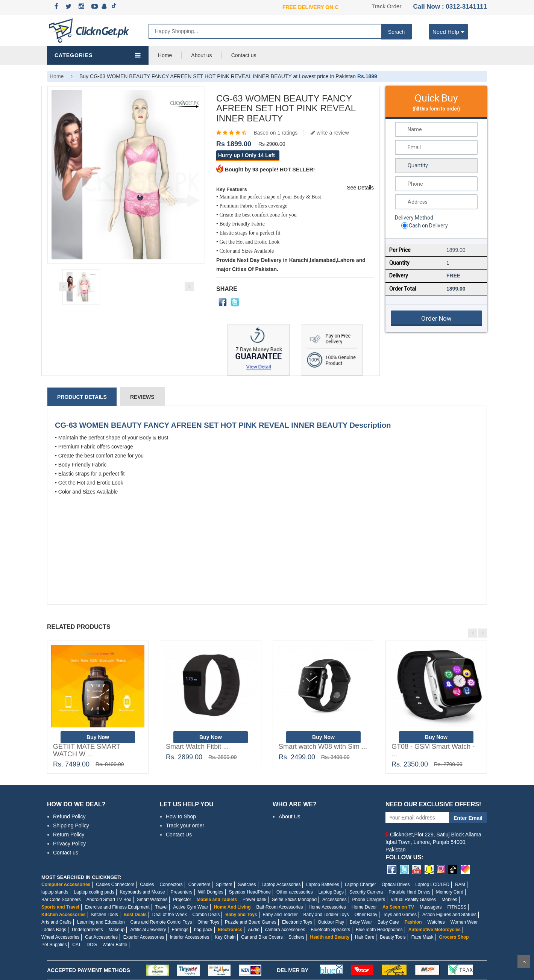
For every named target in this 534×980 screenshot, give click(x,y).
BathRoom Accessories (280, 907)
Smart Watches (152, 900)
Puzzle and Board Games (251, 922)
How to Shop (181, 816)
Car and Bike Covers (262, 937)
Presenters (182, 892)
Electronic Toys (297, 922)
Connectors (171, 885)
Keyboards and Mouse (143, 892)
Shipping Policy (71, 826)
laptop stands (55, 892)
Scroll (524, 962)
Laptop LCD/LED (433, 885)
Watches (436, 922)
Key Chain (225, 937)
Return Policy (69, 835)
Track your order (185, 826)
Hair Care (365, 937)
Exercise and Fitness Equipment (117, 907)
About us (201, 55)
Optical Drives (396, 885)
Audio (254, 930)
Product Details (82, 397)
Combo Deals (206, 915)
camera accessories (285, 930)
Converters (199, 885)
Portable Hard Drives (409, 892)
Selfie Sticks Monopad (294, 900)
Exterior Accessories (144, 937)
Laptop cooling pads (94, 892)
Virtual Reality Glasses (413, 900)
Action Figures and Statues (449, 915)
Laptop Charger (360, 885)
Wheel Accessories (60, 937)
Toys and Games (400, 915)
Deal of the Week (170, 915)
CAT (77, 945)
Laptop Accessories (281, 885)
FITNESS (457, 907)
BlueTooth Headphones (379, 930)
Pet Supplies (54, 945)
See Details (360, 188)
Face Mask (422, 937)
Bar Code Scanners (61, 900)
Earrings (180, 930)
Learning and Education (101, 922)
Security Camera (366, 892)
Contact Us (179, 835)
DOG (92, 945)
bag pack (203, 930)
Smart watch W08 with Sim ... (323, 747)
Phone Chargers (369, 900)
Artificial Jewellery (148, 930)
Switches (247, 885)
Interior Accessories (189, 937)
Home (165, 55)
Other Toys (208, 922)
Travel (162, 907)
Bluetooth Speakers (330, 930)
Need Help (448, 31)
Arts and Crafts (56, 922)
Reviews (142, 397)
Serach (396, 32)
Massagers (431, 907)
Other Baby (366, 915)
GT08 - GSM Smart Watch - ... (433, 750)
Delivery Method (414, 218)
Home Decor (364, 907)
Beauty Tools (393, 937)
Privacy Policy (69, 844)
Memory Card (450, 892)
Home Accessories (327, 907)
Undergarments (87, 930)
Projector (182, 900)
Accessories (335, 900)
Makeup (117, 930)
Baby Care (388, 922)
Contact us (244, 55)
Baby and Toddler (280, 915)
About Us (290, 816)
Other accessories (295, 892)
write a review (330, 133)
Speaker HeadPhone (250, 892)
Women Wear (464, 922)
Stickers (297, 937)
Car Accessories (101, 937)
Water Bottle (115, 945)
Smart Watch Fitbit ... (197, 747)
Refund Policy (69, 816)
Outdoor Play (331, 922)
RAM (460, 885)
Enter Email (468, 818)
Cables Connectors (115, 885)
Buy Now (98, 737)
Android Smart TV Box (109, 900)
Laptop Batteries (322, 885)
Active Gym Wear (190, 907)
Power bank (254, 900)
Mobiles (449, 900)
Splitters (224, 885)
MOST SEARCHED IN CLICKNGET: (81, 877)
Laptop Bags (331, 892)
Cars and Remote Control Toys (161, 922)
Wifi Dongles (210, 892)
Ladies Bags (54, 930)
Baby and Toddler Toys (326, 915)
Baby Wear (361, 922)
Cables (147, 885)
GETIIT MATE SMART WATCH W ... (87, 750)
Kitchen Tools (105, 915)
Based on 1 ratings (275, 133)
